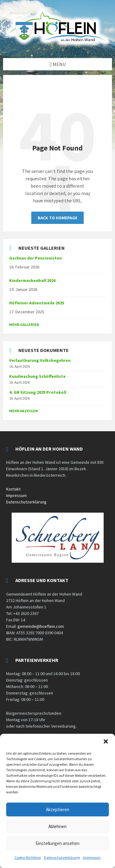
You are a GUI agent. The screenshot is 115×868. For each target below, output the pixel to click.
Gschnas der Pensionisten (35, 258)
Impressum (92, 857)
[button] (106, 741)
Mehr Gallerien (24, 325)
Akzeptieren (58, 809)
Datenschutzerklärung (62, 857)
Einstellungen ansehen (57, 843)
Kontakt (13, 489)
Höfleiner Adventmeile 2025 (37, 303)
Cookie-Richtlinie (28, 857)
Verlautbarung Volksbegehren (40, 360)
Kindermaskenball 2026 (32, 280)
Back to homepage (57, 218)
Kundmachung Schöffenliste (37, 376)
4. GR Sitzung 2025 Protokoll (38, 392)
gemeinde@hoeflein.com (41, 626)
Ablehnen (57, 826)
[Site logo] (57, 46)
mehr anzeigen (23, 411)
